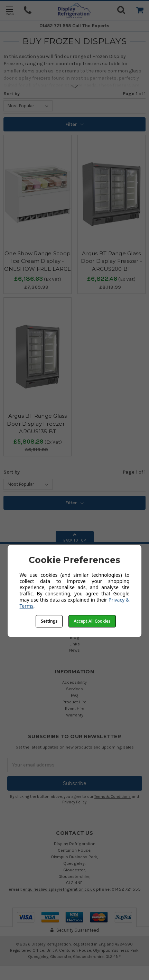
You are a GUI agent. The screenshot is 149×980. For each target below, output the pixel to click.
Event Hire (75, 708)
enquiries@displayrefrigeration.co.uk (59, 889)
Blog (75, 637)
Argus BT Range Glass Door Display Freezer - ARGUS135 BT (38, 424)
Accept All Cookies (92, 621)
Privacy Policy (74, 802)
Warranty (75, 715)
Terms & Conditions (113, 797)
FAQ (74, 695)
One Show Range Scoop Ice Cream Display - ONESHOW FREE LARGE (38, 261)
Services (74, 689)
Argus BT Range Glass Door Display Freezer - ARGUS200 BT (112, 261)
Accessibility (74, 682)
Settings (49, 621)
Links (75, 644)
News (74, 650)
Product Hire (74, 702)
